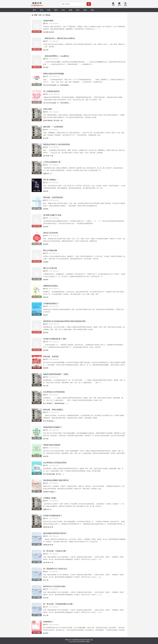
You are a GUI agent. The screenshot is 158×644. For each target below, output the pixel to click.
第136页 (46, 350)
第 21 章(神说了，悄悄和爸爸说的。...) (55, 403)
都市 (56, 10)
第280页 (46, 368)
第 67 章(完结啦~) (49, 421)
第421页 (46, 191)
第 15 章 (46, 598)
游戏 (71, 10)
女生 (63, 10)
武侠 (49, 10)
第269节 (46, 633)
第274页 (46, 439)
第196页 (46, 262)
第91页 (45, 315)
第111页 (46, 50)
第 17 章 (46, 580)
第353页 (46, 209)
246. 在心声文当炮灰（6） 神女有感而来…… (57, 85)
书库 (113, 4)
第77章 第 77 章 (48, 156)
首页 (34, 10)
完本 (119, 4)
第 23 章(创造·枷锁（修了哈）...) (53, 474)
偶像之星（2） (48, 173)
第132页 (46, 67)
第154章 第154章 (49, 32)
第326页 (46, 280)
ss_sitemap (78, 642)
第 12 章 (46, 615)
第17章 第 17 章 (48, 562)
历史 (85, 10)
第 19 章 (46, 138)
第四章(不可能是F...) (50, 492)
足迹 (125, 4)
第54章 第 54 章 (48, 527)
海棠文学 (69, 640)
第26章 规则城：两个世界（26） (53, 120)
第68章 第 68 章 (48, 545)
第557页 (46, 297)
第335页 (46, 244)
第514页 (46, 333)
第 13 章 (46, 386)
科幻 (78, 10)
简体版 (83, 642)
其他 (92, 10)
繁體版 (88, 642)
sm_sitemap (72, 642)
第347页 (46, 456)
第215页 (46, 227)
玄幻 (42, 10)
